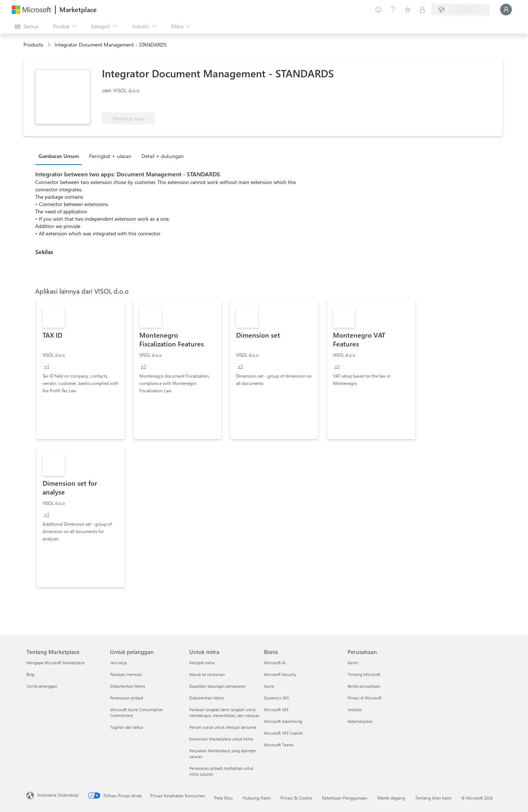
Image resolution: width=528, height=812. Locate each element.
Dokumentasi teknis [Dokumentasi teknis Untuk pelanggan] (128, 686)
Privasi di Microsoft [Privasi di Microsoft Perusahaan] (365, 698)
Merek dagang (391, 798)
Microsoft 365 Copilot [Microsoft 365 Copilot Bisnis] (283, 733)
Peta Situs (223, 798)
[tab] (60, 156)
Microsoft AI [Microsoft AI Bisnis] (275, 663)
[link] (81, 370)
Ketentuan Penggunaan (345, 798)
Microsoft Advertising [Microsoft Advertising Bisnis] (283, 721)
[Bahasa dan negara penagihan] (461, 10)
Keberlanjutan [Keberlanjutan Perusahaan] (360, 721)
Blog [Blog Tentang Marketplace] (30, 674)
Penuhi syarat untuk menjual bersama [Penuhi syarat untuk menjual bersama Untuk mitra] (223, 727)
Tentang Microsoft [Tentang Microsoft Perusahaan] (364, 674)
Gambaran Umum (59, 156)
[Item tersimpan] (408, 10)
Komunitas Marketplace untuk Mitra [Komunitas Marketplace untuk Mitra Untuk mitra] (221, 739)
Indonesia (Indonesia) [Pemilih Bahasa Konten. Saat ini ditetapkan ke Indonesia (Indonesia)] (58, 795)
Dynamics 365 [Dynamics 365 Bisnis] (276, 698)
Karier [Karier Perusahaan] (353, 663)
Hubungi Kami (257, 798)
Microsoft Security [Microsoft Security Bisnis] (280, 674)
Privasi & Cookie (296, 798)
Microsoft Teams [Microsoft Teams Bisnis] (279, 745)
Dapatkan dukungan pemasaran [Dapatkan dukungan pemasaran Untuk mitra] (217, 686)
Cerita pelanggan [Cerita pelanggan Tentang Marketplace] (42, 686)
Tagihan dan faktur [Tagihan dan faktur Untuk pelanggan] (127, 727)
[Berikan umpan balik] (378, 10)
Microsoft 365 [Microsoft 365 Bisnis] (276, 710)
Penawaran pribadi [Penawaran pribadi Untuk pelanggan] (127, 698)
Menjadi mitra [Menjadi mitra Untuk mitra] (202, 663)
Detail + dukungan (163, 156)
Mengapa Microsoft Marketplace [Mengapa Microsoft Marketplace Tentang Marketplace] (56, 663)
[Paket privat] (422, 10)
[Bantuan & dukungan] (393, 10)
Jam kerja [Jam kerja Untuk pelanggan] (118, 663)
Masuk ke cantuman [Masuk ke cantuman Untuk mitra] (207, 674)
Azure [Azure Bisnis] (269, 686)
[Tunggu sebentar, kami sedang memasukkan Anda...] (506, 10)
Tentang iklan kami (433, 798)
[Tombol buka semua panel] (27, 26)
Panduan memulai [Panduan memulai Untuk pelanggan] (126, 674)
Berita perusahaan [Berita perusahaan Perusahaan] (364, 686)
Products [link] (33, 45)
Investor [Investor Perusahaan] (355, 710)
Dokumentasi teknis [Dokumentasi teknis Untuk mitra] (207, 698)
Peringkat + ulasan (110, 156)
